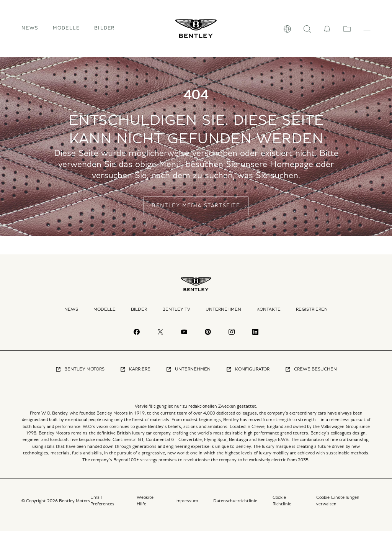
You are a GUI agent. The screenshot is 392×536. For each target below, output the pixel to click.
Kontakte (269, 315)
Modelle (105, 315)
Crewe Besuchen (311, 374)
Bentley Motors (80, 374)
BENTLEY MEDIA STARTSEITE (196, 211)
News (30, 31)
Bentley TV (176, 315)
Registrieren (312, 315)
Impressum (187, 506)
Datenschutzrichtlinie (235, 506)
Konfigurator (248, 374)
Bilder (105, 31)
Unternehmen (223, 315)
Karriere (135, 374)
